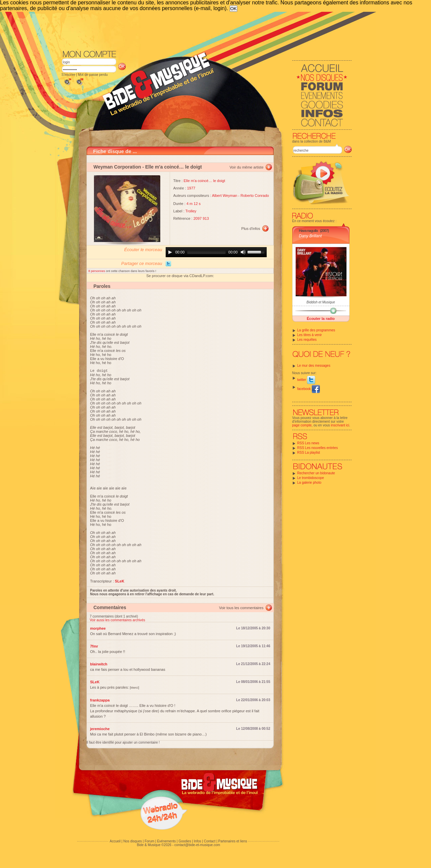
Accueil (115, 842)
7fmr (94, 647)
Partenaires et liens (233, 842)
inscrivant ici (340, 425)
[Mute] (243, 252)
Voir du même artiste (247, 167)
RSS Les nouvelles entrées (318, 448)
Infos (198, 842)
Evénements (166, 842)
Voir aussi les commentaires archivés (118, 621)
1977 (191, 188)
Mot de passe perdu (93, 75)
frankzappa (100, 701)
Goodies (185, 842)
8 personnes (97, 271)
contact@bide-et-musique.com (197, 846)
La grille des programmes (316, 330)
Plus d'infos (251, 229)
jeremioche (100, 730)
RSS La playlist (309, 453)
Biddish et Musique (321, 302)
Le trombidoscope (311, 478)
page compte (302, 425)
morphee (98, 629)
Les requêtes (307, 340)
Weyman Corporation (117, 167)
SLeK (95, 683)
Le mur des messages (314, 366)
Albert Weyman (224, 196)
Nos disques (132, 842)
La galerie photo (309, 483)
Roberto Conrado (255, 196)
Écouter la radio (321, 319)
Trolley (191, 211)
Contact (209, 842)
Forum (149, 842)
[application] (216, 252)
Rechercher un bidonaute (316, 473)
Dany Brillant (310, 236)
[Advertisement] (207, 30)
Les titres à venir (310, 335)
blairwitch (99, 665)
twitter (306, 380)
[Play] (170, 252)
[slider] (206, 252)
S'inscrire (69, 75)
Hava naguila (308, 231)
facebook (309, 389)
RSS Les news (308, 443)
